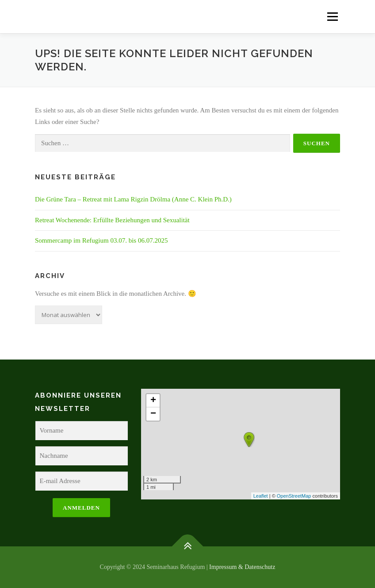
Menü (332, 16)
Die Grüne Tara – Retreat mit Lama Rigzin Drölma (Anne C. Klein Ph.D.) (133, 199)
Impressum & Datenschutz (242, 567)
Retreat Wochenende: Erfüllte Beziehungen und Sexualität (112, 220)
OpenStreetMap (294, 496)
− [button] (153, 414)
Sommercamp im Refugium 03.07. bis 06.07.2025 (101, 240)
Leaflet (261, 496)
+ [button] (153, 401)
